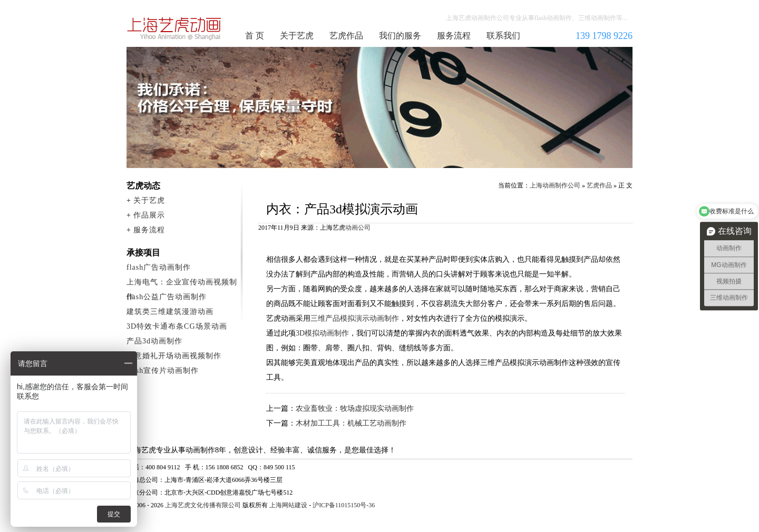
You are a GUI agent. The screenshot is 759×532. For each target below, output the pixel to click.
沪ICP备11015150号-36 (344, 505)
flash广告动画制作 (159, 267)
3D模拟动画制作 (322, 333)
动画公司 (358, 228)
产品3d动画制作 (154, 341)
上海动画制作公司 (174, 28)
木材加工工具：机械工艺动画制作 (351, 423)
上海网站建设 (288, 505)
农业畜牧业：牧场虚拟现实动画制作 (355, 408)
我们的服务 (400, 36)
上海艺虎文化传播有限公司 (203, 505)
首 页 (255, 36)
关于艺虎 (297, 36)
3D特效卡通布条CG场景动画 (177, 326)
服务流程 (454, 36)
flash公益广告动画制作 (167, 297)
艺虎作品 (346, 36)
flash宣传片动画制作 (163, 371)
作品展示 (149, 215)
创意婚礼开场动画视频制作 (174, 356)
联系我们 (503, 36)
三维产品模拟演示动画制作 (355, 318)
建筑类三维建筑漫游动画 (170, 312)
